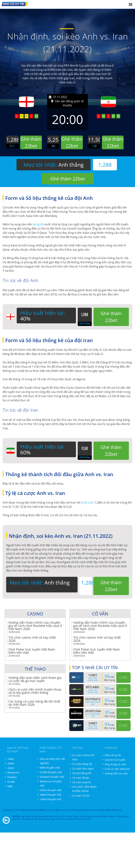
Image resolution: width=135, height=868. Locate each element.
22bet (11, 768)
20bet (11, 763)
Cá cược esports (82, 782)
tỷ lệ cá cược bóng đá (117, 769)
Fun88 (11, 782)
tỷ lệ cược (88, 502)
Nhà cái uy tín (113, 755)
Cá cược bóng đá (82, 764)
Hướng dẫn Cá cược (116, 773)
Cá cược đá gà (81, 778)
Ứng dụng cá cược (115, 764)
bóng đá (38, 224)
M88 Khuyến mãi (50, 768)
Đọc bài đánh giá (93, 679)
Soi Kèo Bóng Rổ (82, 773)
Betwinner (13, 773)
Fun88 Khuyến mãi (51, 772)
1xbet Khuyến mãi (51, 799)
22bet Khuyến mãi (51, 790)
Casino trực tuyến (115, 760)
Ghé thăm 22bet (68, 179)
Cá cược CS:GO (81, 796)
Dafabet (12, 777)
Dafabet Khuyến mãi (52, 777)
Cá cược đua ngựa (83, 769)
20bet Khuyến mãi (51, 795)
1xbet (11, 759)
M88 (10, 786)
